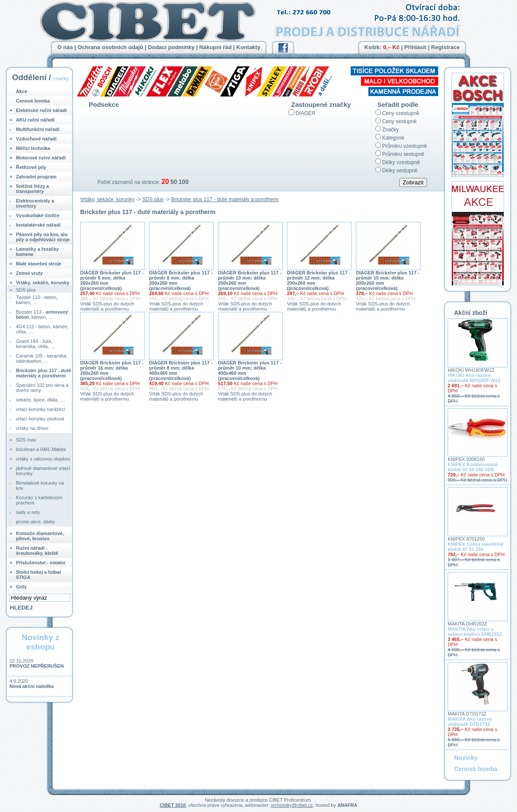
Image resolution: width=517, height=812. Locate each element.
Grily (21, 587)
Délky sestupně (400, 171)
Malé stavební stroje (39, 264)
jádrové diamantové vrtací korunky (43, 471)
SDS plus (153, 199)
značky (61, 78)
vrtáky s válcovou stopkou (43, 459)
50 (174, 182)
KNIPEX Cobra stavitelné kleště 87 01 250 (476, 547)
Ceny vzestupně (401, 113)
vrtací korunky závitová (40, 419)
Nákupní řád (216, 47)
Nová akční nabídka (32, 686)
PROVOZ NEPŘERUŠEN (37, 666)
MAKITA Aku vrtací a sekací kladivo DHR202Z (475, 632)
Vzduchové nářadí (36, 139)
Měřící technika (33, 148)
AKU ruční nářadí (35, 120)
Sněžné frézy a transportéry (32, 189)
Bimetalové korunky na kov (40, 485)
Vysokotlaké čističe (38, 215)
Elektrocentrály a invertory (35, 203)
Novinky (466, 758)
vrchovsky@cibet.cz (292, 805)
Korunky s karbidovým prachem (39, 500)
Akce (22, 91)
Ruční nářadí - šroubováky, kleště (37, 551)
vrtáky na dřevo (32, 428)
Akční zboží (471, 313)
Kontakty (249, 47)
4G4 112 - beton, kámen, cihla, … (42, 329)
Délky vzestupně (401, 162)
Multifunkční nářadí (38, 129)
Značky (391, 130)
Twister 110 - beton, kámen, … (37, 300)
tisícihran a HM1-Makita (41, 449)
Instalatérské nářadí (38, 225)
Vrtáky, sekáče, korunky (107, 199)
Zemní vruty (29, 273)
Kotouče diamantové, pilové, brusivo (40, 536)
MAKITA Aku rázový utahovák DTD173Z (470, 722)
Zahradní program (36, 177)
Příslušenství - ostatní (40, 563)
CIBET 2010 (173, 805)
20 (165, 182)
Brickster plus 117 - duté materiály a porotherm (225, 199)
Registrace (445, 47)
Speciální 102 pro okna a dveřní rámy (42, 388)
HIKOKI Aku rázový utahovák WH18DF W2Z (474, 378)
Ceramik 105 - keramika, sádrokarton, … (42, 358)
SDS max (26, 440)
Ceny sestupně (399, 121)
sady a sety (28, 512)
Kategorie (393, 138)
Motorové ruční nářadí (41, 158)
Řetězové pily (31, 167)
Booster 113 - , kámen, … (42, 314)
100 (183, 182)
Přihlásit (415, 47)
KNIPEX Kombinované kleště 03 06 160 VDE (473, 467)
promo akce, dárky (35, 522)
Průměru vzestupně (405, 146)
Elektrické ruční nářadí (41, 110)
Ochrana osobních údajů (110, 47)
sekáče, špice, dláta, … (40, 400)
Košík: (382, 47)
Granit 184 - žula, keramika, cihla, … (35, 344)
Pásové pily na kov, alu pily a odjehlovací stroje (43, 237)
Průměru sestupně (403, 154)
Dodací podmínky (171, 47)
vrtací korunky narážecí (40, 409)
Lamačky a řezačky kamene (37, 252)
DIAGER (305, 113)
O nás (65, 47)
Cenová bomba (33, 101)
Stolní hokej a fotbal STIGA (39, 575)
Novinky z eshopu (40, 642)
